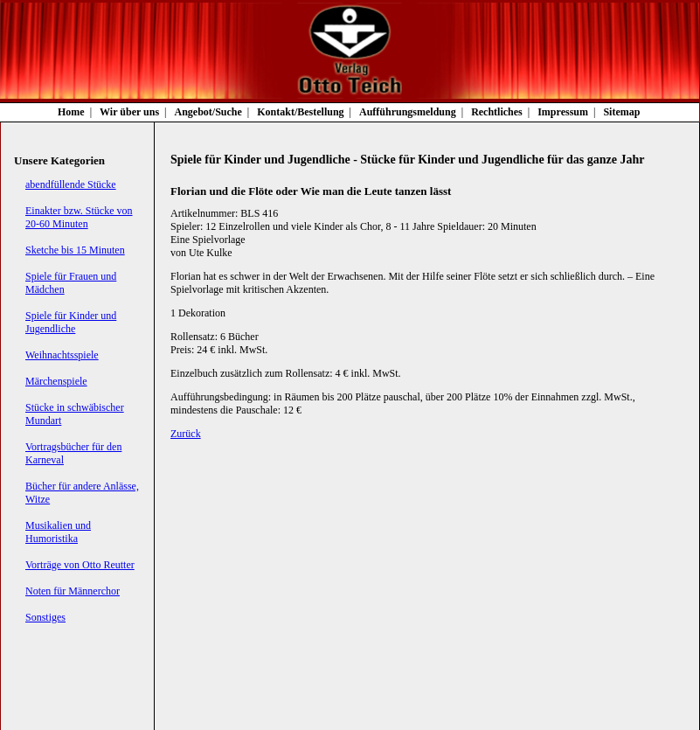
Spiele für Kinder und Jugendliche (71, 322)
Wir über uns (129, 112)
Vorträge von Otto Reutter (80, 565)
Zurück (186, 434)
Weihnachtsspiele (62, 355)
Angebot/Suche (208, 112)
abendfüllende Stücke (71, 184)
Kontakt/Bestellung (300, 112)
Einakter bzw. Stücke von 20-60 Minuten (79, 217)
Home (71, 112)
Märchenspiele (56, 381)
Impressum (563, 112)
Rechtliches (497, 112)
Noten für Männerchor (73, 591)
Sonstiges (45, 617)
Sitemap (621, 112)
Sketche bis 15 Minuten (75, 250)
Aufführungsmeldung (408, 112)
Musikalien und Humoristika (58, 532)
